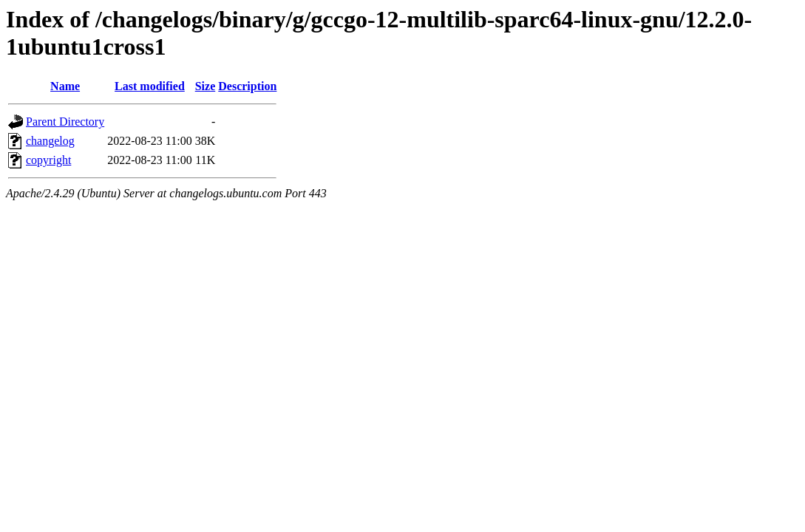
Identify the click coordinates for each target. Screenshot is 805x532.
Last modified (150, 86)
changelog (50, 141)
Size (206, 86)
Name (65, 86)
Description (247, 86)
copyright (48, 160)
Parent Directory (65, 122)
